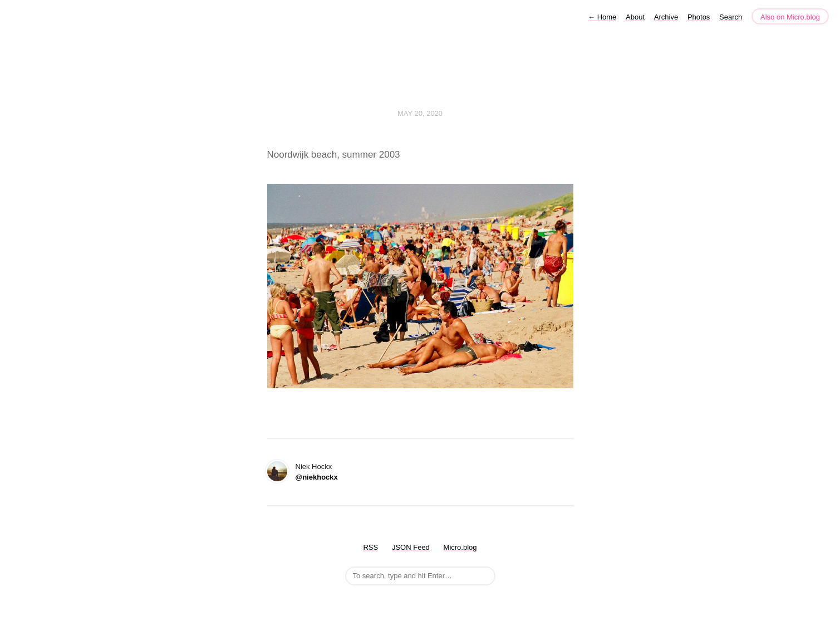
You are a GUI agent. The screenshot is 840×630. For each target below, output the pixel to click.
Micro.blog (460, 547)
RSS (370, 547)
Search (731, 17)
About (635, 17)
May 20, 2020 (420, 113)
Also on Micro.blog (790, 17)
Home (602, 17)
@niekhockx (317, 477)
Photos (699, 17)
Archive (666, 17)
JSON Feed (411, 547)
